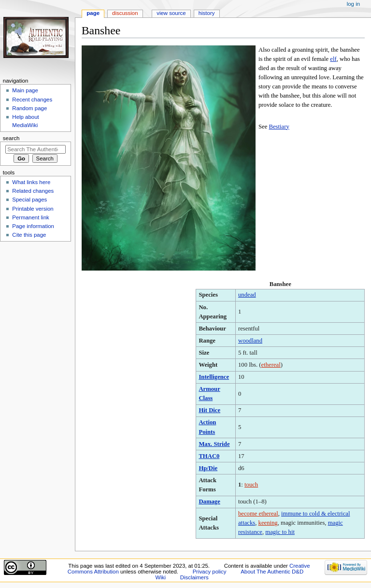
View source (171, 13)
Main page (25, 90)
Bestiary (279, 127)
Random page (29, 108)
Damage (209, 502)
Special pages (29, 200)
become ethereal (258, 514)
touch (251, 485)
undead (247, 295)
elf (333, 59)
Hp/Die (208, 468)
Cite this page (29, 235)
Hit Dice (209, 410)
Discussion (125, 13)
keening (268, 523)
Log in (353, 4)
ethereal (271, 365)
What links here (31, 182)
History (207, 13)
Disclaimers (194, 577)
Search (11, 138)
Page (93, 13)
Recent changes (32, 100)
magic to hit (280, 532)
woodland (250, 341)
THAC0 (209, 456)
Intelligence (214, 377)
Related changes (33, 191)
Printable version (33, 209)
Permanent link (30, 217)
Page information (33, 226)
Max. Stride (214, 444)
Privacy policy (210, 572)
